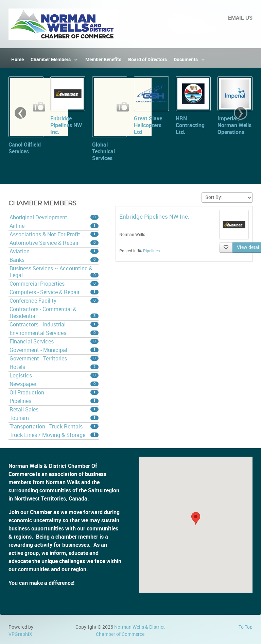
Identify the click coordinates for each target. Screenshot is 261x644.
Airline (54, 226)
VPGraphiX (20, 634)
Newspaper (54, 384)
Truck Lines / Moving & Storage (54, 435)
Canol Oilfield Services (25, 148)
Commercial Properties (54, 284)
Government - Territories (54, 359)
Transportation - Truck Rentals (54, 427)
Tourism (54, 418)
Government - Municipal (54, 350)
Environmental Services (54, 333)
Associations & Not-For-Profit (54, 234)
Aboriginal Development (54, 217)
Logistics (54, 376)
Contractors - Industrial (54, 325)
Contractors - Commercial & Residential (54, 313)
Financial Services (54, 342)
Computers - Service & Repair (54, 292)
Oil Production (54, 393)
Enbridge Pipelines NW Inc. (66, 125)
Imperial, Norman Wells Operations (234, 125)
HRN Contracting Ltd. (190, 125)
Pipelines (54, 401)
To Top (246, 627)
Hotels (54, 367)
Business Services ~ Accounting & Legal (54, 272)
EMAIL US (240, 18)
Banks (54, 260)
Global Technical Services (103, 151)
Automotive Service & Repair (54, 243)
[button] (196, 518)
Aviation (54, 251)
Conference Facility (54, 301)
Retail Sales (54, 410)
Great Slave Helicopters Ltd (148, 125)
